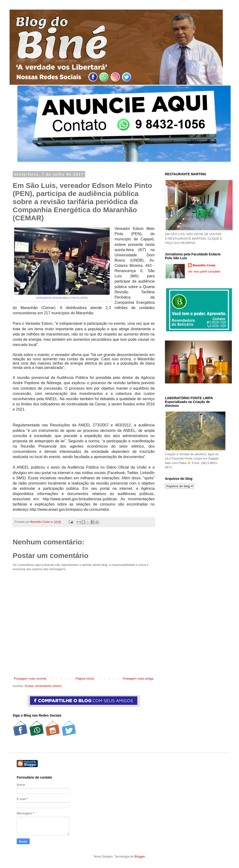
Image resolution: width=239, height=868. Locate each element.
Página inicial (85, 679)
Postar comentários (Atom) (43, 686)
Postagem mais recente (30, 679)
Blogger (140, 856)
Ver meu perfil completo (204, 271)
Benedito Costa (40, 522)
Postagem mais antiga (138, 679)
